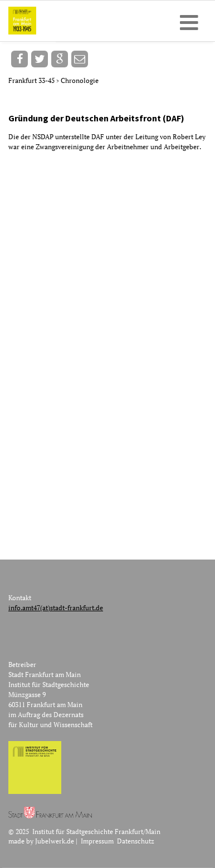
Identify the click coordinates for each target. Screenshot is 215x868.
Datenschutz (136, 841)
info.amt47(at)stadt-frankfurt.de (56, 608)
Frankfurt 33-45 (32, 80)
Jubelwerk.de (55, 841)
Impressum (97, 841)
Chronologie (80, 80)
